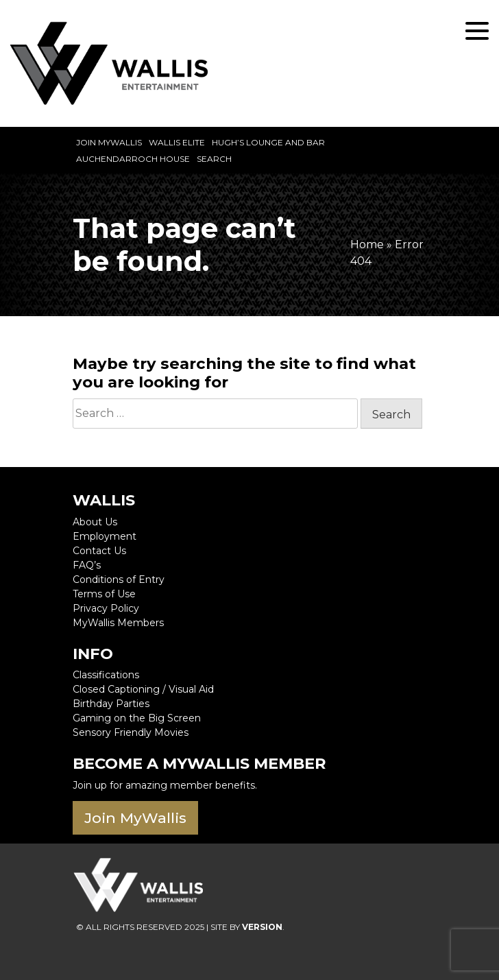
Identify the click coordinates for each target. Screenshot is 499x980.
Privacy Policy (106, 608)
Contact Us (99, 551)
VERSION (262, 927)
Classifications (106, 675)
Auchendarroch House (133, 159)
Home (367, 244)
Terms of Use (104, 594)
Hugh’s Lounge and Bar (268, 142)
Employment (105, 536)
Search (214, 159)
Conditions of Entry (119, 579)
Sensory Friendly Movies (131, 732)
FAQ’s (87, 565)
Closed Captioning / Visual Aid (143, 689)
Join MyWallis (109, 142)
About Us (95, 522)
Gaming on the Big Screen (137, 718)
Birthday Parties (111, 704)
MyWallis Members (118, 623)
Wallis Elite (177, 142)
